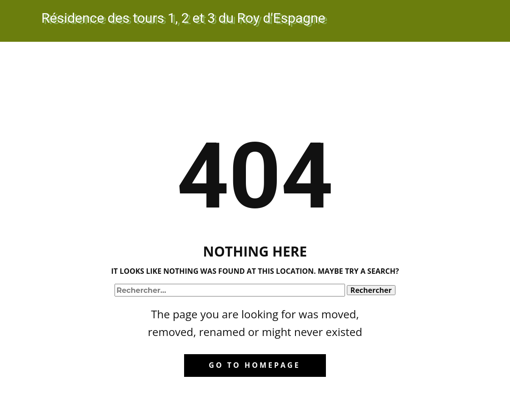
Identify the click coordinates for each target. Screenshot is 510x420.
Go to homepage (254, 365)
